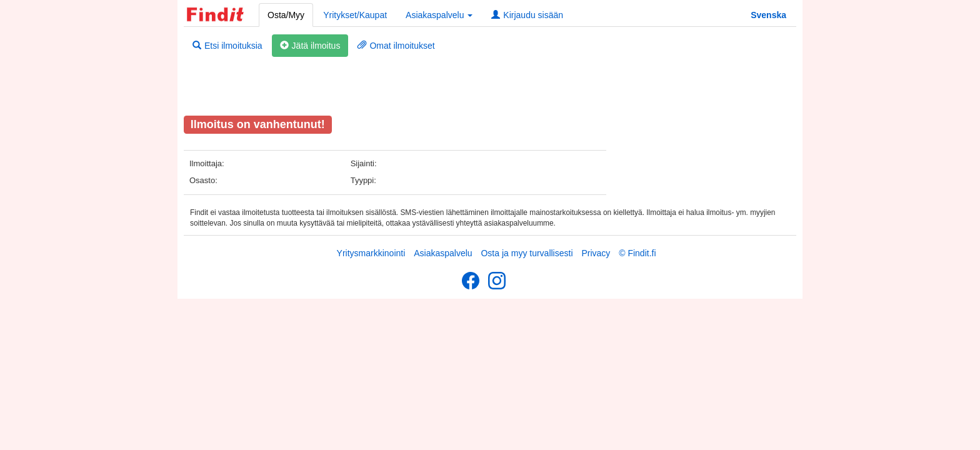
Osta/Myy (286, 15)
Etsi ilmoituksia (227, 46)
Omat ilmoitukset (396, 46)
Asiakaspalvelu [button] (439, 15)
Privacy (596, 253)
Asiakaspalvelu (443, 253)
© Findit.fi (637, 253)
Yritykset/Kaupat (355, 15)
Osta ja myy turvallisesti (527, 253)
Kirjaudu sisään (527, 15)
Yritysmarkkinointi (371, 253)
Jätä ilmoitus (310, 46)
